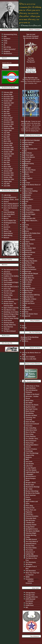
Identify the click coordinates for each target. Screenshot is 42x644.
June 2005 (7, 160)
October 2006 (8, 126)
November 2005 (9, 150)
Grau (24, 326)
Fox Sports (29, 603)
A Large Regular (31, 468)
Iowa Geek (29, 462)
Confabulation (27, 195)
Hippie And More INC (29, 219)
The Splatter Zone (28, 301)
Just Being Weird (9, 214)
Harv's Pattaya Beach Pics (12, 204)
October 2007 (8, 101)
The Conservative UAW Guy (31, 295)
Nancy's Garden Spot (29, 248)
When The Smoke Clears (30, 314)
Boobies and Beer (31, 415)
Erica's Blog (30, 434)
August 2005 (8, 156)
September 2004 (9, 179)
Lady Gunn (29, 466)
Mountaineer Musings (33, 487)
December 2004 (9, 173)
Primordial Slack (31, 518)
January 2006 (8, 145)
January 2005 (8, 171)
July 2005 (7, 158)
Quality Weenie (27, 265)
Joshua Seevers (9, 302)
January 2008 (8, 95)
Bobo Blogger (26, 168)
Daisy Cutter (8, 278)
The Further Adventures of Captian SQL (30, 552)
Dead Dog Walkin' (28, 199)
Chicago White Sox (32, 597)
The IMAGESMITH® (32, 556)
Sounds (6, 229)
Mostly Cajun (30, 485)
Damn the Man (30, 422)
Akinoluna (7, 272)
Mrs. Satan (29, 489)
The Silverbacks (31, 562)
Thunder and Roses (28, 303)
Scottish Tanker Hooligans (12, 318)
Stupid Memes (8, 233)
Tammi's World (27, 282)
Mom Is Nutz (26, 246)
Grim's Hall (7, 289)
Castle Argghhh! (27, 178)
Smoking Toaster (31, 525)
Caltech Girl (26, 176)
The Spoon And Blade (33, 531)
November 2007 (9, 99)
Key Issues (26, 231)
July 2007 (7, 107)
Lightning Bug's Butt (32, 472)
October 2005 (8, 152)
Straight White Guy (10, 325)
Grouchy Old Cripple (29, 214)
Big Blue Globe (30, 407)
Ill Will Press (30, 605)
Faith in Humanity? (10, 49)
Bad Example (26, 161)
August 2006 (8, 131)
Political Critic (30, 508)
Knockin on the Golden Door (31, 233)
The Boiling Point (28, 291)
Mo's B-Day (7, 47)
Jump (5, 43)
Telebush (6, 329)
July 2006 (7, 133)
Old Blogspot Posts (10, 223)
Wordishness (8, 54)
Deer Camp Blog (31, 428)
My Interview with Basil (31, 38)
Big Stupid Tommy (28, 164)
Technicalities (26, 284)
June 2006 (7, 135)
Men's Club (7, 216)
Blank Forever (30, 411)
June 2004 (7, 186)
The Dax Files (30, 546)
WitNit (28, 577)
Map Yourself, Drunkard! (31, 36)
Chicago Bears (30, 593)
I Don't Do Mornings (32, 453)
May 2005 (7, 162)
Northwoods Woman (29, 252)
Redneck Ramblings (29, 267)
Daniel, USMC (8, 280)
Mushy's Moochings (32, 491)
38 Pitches (29, 564)
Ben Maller (29, 403)
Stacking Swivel (9, 323)
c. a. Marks (25, 174)
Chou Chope (26, 183)
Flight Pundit (8, 285)
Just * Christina (27, 229)
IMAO (27, 459)
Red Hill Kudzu (30, 520)
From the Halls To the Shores (13, 287)
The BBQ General (31, 539)
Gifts (5, 37)
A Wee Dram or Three (32, 386)
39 (4, 45)
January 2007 (8, 120)
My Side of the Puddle (33, 493)
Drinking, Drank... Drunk (11, 200)
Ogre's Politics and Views (12, 308)
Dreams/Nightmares (10, 197)
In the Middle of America (11, 299)
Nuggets (28, 499)
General (6, 202)
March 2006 (7, 141)
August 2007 (8, 105)
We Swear (25, 312)
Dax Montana (26, 197)
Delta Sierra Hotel (31, 430)
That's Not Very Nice (29, 288)
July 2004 (7, 184)
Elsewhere (7, 39)
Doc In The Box (31, 432)
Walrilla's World (27, 310)
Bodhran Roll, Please (29, 170)
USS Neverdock (31, 571)
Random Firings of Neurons (12, 314)
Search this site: (7, 63)
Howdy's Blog (8, 295)
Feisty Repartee (31, 436)
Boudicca (25, 341)
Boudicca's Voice (28, 172)
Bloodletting (8, 274)
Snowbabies (30, 579)
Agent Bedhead (31, 388)
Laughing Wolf (27, 235)
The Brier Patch (27, 293)
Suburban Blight (27, 280)
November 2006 (9, 124)
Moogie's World (31, 483)
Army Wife (25, 147)
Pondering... (30, 514)
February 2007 (8, 118)
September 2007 (9, 103)
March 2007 (7, 116)
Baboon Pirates (27, 153)
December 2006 (9, 122)
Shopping (7, 51)
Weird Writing (8, 235)
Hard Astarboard (31, 441)
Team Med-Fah (8, 327)
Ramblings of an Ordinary (12, 312)
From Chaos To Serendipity (31, 210)
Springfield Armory (32, 529)
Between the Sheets (32, 405)
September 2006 (9, 128)
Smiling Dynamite (28, 276)
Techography (26, 286)
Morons (6, 219)
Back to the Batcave (28, 157)
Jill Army (25, 227)
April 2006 (7, 139)
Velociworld (26, 308)
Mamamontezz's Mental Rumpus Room (31, 478)
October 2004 (8, 177)
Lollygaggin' (30, 474)
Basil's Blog (29, 401)
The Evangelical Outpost (11, 282)
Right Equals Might (10, 316)
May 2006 (7, 137)
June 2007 (7, 109)
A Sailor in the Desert (32, 394)
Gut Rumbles (26, 216)
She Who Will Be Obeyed (30, 274)
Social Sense (8, 320)
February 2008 (8, 92)
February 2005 (8, 169)
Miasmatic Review (28, 244)
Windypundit (26, 316)
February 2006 (8, 143)
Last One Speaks (31, 470)
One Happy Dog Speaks (30, 261)
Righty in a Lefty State (29, 359)
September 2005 (9, 154)
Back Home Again (28, 155)
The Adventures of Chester (12, 270)
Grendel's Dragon (9, 291)
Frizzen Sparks (27, 208)
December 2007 (9, 97)
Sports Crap (7, 231)
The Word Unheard (10, 331)
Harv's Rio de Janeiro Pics (12, 206)
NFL (27, 607)
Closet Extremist (27, 189)
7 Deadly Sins (30, 523)
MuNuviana (6, 336)
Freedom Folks (27, 206)
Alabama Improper (28, 142)
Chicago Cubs (30, 595)
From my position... (28, 212)
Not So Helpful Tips (10, 221)
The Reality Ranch (28, 297)
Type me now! (31, 34)
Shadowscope (27, 271)
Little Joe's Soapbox (29, 240)
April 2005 (7, 165)
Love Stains (26, 242)
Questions (7, 227)
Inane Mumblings (9, 212)
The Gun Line (8, 293)
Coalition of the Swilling (11, 276)
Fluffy (5, 41)
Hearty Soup (30, 443)
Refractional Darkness (29, 269)
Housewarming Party (10, 34)
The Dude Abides (31, 548)
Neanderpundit (27, 250)
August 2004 (8, 182)
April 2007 (7, 114)
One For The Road (28, 259)
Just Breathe (30, 464)
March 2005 (7, 167)
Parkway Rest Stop (28, 263)
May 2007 (7, 111)
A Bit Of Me (7, 195)
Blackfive (25, 166)
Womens (6, 238)
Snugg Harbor (30, 527)
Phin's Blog (29, 506)
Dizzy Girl (25, 202)
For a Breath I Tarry (32, 439)
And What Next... (27, 145)
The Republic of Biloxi (29, 299)
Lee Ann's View (27, 237)
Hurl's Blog (7, 297)
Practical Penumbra (32, 516)
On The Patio (26, 257)
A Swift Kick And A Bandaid (31, 140)
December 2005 (9, 148)
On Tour (6, 225)
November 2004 (9, 175)
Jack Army (25, 225)
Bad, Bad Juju (27, 159)
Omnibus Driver (27, 254)
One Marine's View (9, 310)
